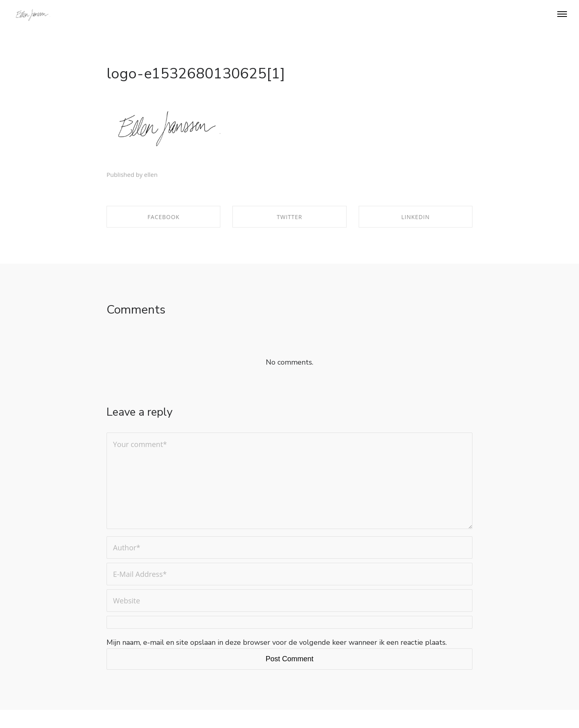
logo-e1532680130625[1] (196, 74)
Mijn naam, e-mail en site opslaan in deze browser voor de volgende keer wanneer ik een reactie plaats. (277, 642)
